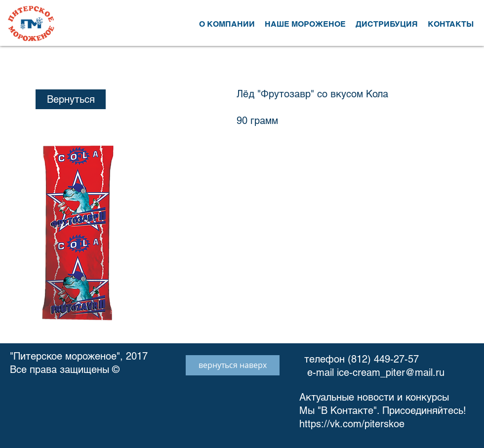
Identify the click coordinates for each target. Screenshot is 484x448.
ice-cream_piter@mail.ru (391, 372)
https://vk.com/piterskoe (353, 424)
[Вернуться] (71, 99)
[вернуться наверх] (233, 365)
